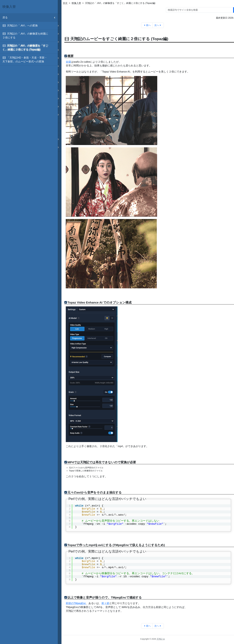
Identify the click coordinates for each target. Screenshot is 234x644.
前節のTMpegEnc (76, 603)
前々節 (105, 603)
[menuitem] (29, 26)
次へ (158, 25)
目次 (65, 3)
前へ (147, 25)
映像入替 (76, 3)
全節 (68, 62)
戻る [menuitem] (30, 18)
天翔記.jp (161, 639)
